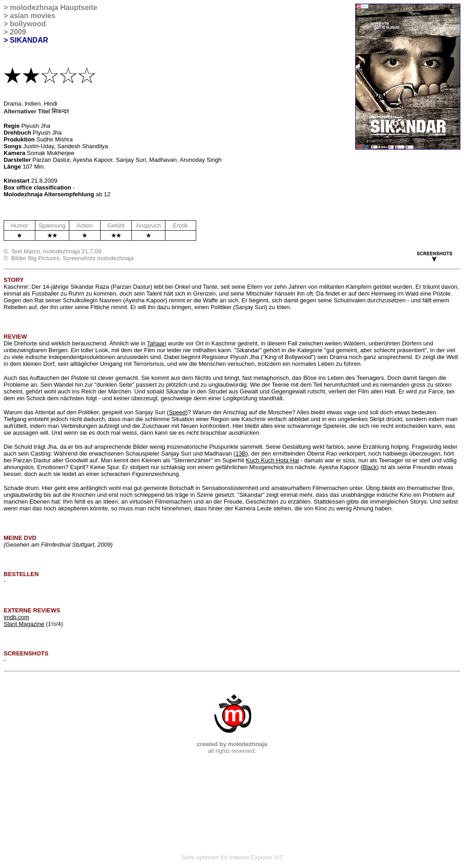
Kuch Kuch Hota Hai (273, 460)
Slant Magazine (24, 624)
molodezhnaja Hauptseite (54, 7)
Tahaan (157, 343)
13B (241, 453)
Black (370, 467)
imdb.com (16, 617)
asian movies (33, 16)
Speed (177, 412)
